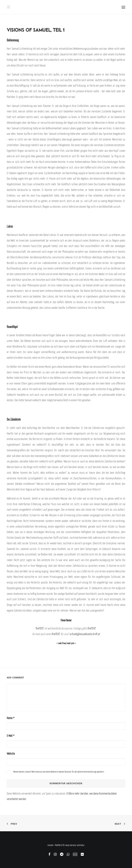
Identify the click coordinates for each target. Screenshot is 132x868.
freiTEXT (40, 628)
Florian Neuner (66, 620)
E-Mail (11, 736)
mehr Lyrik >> (71, 643)
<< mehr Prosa (61, 643)
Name (11, 718)
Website (11, 754)
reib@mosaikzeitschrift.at (86, 634)
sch (71, 634)
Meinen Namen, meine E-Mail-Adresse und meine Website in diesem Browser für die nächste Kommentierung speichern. (59, 772)
